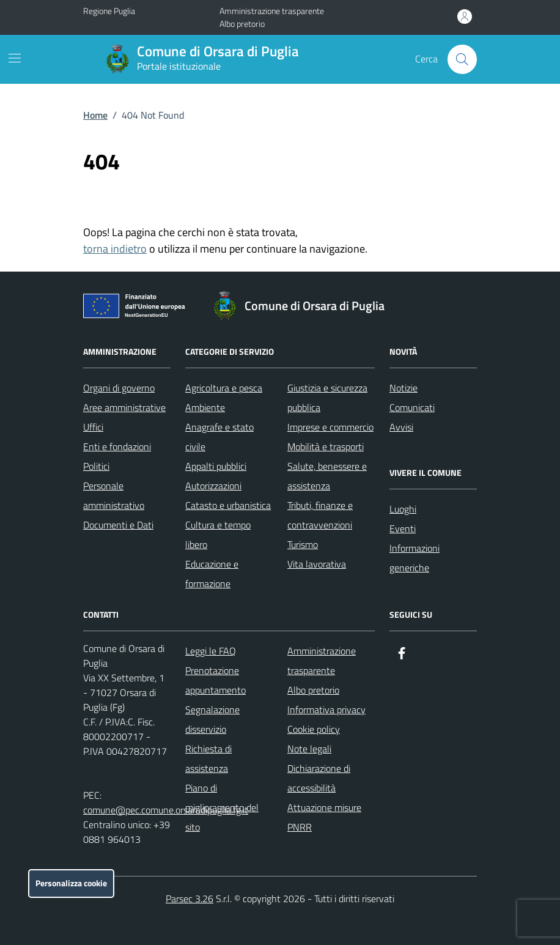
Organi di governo (119, 388)
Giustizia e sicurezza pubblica (327, 398)
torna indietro (115, 249)
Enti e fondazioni (117, 447)
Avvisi (401, 427)
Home (95, 115)
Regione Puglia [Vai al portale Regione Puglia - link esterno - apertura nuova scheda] (109, 11)
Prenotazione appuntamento (216, 680)
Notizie (403, 388)
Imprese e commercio (330, 427)
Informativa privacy (326, 710)
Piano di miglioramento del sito (222, 807)
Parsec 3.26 (190, 899)
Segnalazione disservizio (212, 719)
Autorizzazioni (213, 486)
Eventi (403, 528)
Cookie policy (314, 729)
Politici (96, 466)
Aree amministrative (124, 407)
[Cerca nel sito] (462, 59)
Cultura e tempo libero (218, 535)
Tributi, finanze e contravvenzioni (320, 515)
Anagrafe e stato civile (219, 437)
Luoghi (403, 509)
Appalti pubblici (216, 466)
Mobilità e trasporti (326, 447)
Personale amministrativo (114, 495)
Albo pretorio (242, 24)
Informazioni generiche (414, 558)
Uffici (93, 427)
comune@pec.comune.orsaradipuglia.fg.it (166, 810)
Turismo (303, 544)
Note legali (309, 749)
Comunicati (412, 407)
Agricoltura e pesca (224, 388)
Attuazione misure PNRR (324, 817)
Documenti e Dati (118, 525)
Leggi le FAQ (211, 651)
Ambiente (205, 407)
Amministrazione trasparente (272, 11)
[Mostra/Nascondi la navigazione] (15, 58)
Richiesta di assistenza (208, 758)
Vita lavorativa (317, 564)
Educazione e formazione (212, 574)
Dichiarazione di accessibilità (319, 778)
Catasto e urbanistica (228, 505)
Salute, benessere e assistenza (327, 476)
